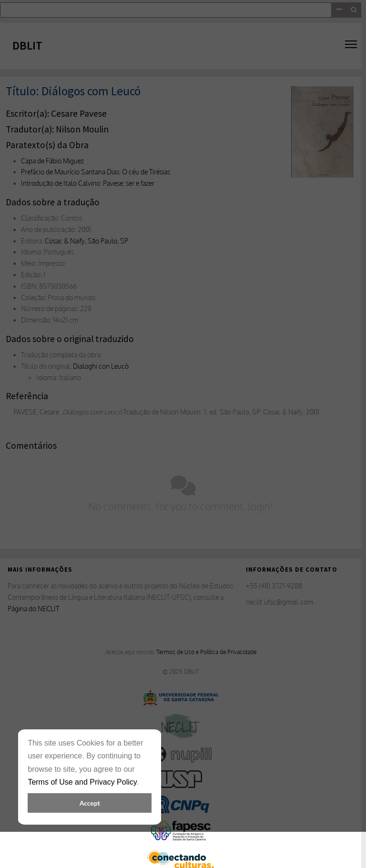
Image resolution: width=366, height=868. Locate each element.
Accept (90, 803)
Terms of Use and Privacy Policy (82, 782)
